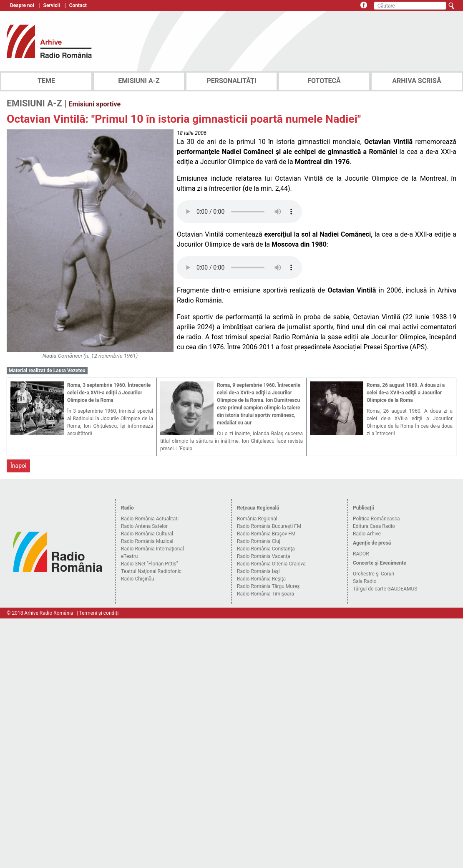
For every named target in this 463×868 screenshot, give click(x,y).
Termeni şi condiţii (99, 613)
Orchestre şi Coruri (374, 574)
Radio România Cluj (259, 541)
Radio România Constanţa (266, 549)
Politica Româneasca (376, 519)
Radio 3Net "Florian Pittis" (150, 564)
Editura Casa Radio (374, 526)
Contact (78, 5)
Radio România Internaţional (152, 549)
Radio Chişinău (138, 579)
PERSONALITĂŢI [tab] (231, 81)
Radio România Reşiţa (261, 579)
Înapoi (18, 466)
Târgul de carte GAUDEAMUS (385, 589)
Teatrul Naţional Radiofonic (151, 571)
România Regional (257, 519)
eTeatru (129, 556)
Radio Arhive (367, 534)
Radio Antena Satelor (144, 526)
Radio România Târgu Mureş (268, 586)
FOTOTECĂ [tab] (324, 81)
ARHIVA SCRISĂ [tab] (416, 81)
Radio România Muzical (147, 541)
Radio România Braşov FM (266, 534)
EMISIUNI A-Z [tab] (139, 81)
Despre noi (22, 5)
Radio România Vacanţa (264, 556)
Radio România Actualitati (150, 519)
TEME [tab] (46, 81)
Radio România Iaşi (258, 571)
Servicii (52, 5)
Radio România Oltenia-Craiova (271, 564)
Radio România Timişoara (265, 594)
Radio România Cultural (147, 534)
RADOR (361, 554)
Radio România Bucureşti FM (269, 526)
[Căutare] (410, 6)
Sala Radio (365, 581)
